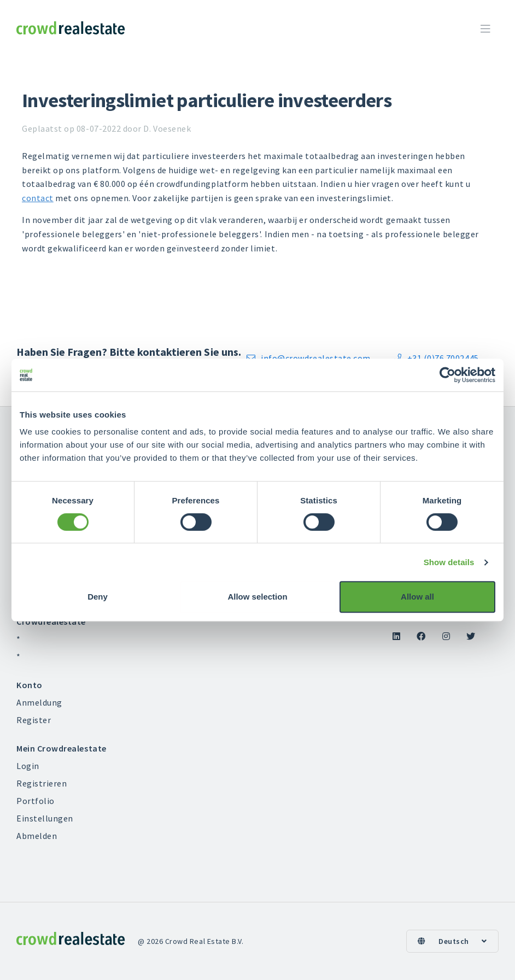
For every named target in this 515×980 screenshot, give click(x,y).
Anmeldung (39, 702)
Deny (98, 597)
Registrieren (42, 783)
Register (34, 720)
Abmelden (37, 836)
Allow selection (257, 597)
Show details (449, 562)
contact (38, 198)
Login (28, 766)
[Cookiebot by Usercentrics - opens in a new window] (447, 375)
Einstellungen (45, 818)
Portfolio (36, 801)
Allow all (417, 597)
